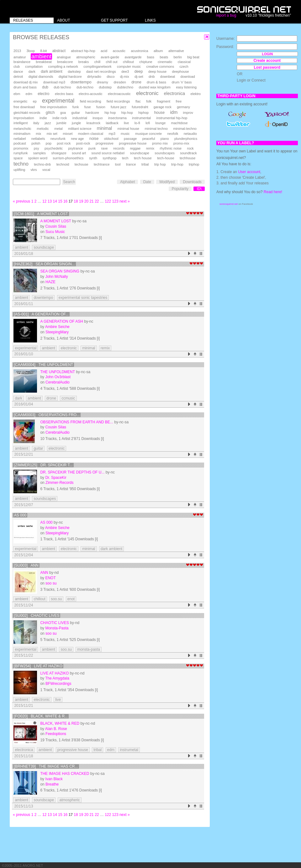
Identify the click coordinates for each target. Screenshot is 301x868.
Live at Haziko (54, 673)
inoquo (98, 118)
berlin (178, 57)
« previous (21, 201)
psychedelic (54, 148)
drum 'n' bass (182, 82)
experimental (58, 101)
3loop (30, 51)
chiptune (146, 62)
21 (91, 201)
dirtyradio (94, 77)
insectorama (117, 118)
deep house (157, 71)
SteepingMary (57, 332)
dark (32, 71)
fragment (164, 101)
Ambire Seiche (57, 327)
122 (108, 201)
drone (136, 82)
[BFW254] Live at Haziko (38, 666)
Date (147, 182)
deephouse (181, 71)
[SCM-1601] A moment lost (41, 214)
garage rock (163, 107)
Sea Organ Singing (60, 271)
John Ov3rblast (58, 377)
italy (36, 123)
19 (81, 201)
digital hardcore (70, 77)
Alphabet (127, 182)
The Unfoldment (57, 372)
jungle (76, 123)
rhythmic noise (171, 148)
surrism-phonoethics (68, 158)
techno (21, 164)
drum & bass (156, 82)
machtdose (180, 123)
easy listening (186, 87)
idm (174, 112)
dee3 (125, 71)
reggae (135, 148)
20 (86, 201)
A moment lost (55, 221)
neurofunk (58, 139)
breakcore (65, 62)
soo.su (56, 599)
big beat (193, 57)
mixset (68, 134)
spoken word (38, 158)
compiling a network (63, 66)
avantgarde (133, 57)
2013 (17, 51)
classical (184, 62)
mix (38, 134)
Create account (267, 61)
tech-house (166, 158)
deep (139, 71)
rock (190, 148)
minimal (104, 128)
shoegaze (59, 153)
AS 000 (20, 515)
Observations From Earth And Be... (77, 422)
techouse (82, 164)
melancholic (22, 129)
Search (69, 182)
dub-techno (85, 87)
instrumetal (129, 750)
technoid (63, 164)
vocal (46, 170)
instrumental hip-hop (172, 118)
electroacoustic (119, 94)
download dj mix (26, 82)
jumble (61, 123)
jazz (48, 123)
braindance (22, 62)
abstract (59, 51)
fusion (101, 107)
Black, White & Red (60, 723)
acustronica (139, 51)
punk (92, 148)
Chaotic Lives (54, 623)
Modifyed (167, 182)
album (158, 51)
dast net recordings (101, 71)
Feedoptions (56, 734)
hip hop (110, 113)
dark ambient (52, 71)
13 (50, 201)
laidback (112, 123)
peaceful (149, 139)
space (18, 158)
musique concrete (148, 134)
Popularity (180, 189)
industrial (80, 118)
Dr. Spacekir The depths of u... (72, 472)
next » (125, 201)
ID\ (199, 189)
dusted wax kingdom (155, 87)
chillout (128, 62)
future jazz (119, 107)
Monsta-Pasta (57, 628)
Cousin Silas (56, 226)
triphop (194, 164)
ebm (17, 94)
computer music (129, 66)
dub (45, 87)
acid (104, 51)
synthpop (109, 158)
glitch (50, 113)
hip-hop (127, 113)
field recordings (118, 101)
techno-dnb (42, 164)
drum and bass (25, 87)
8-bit (43, 51)
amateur (20, 57)
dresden (120, 82)
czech (184, 66)
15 (60, 201)
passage (130, 139)
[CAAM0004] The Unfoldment (44, 365)
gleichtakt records (27, 113)
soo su (51, 583)
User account (249, 172)
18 (76, 201)
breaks (84, 62)
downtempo (81, 82)
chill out (112, 62)
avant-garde (110, 57)
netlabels (38, 139)
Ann (44, 573)
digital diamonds (41, 77)
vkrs (34, 170)
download (188, 77)
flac (138, 101)
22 (97, 201)
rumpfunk (21, 153)
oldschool (111, 139)
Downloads (192, 182)
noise (94, 139)
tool (118, 164)
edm (29, 94)
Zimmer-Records (59, 483)
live (126, 123)
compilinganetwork (97, 66)
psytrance (76, 148)
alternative (176, 51)
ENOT (50, 578)
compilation (34, 66)
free (179, 101)
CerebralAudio (58, 382)
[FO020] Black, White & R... (41, 716)
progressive (105, 143)
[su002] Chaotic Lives (37, 616)
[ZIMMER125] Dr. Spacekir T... (43, 465)
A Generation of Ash (61, 321)
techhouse (187, 158)
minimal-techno (185, 129)
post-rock (83, 143)
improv (188, 113)
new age (77, 139)
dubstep (105, 87)
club (17, 66)
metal (58, 129)
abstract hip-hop (83, 51)
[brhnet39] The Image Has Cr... (46, 766)
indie (43, 118)
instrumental (141, 118)
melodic (43, 129)
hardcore (92, 113)
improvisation (24, 118)
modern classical (91, 134)
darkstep (74, 71)
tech (125, 158)
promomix (21, 148)
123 (115, 201)
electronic (147, 93)
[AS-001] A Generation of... (41, 314)
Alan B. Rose (56, 729)
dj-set (139, 77)
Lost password (267, 67)
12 (44, 201)
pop (49, 143)
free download (24, 107)
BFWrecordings (58, 684)
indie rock (60, 118)
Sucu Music (55, 232)
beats (164, 57)
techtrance (102, 164)
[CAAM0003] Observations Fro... (47, 415)
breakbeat (44, 62)
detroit (18, 77)
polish (36, 143)
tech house (143, 158)
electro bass (64, 94)
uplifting (19, 170)
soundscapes (165, 153)
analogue (64, 57)
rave (104, 148)
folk (149, 101)
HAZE (50, 282)
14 (55, 201)
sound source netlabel (108, 153)
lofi (148, 123)
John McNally (56, 277)
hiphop (143, 113)
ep (35, 101)
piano (165, 139)
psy (37, 148)
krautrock (93, 123)
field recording (91, 101)
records (119, 148)
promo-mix (181, 143)
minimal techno (156, 129)
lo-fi (137, 123)
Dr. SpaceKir (56, 478)
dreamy (103, 82)
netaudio (190, 134)
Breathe (52, 784)
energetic (20, 101)
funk (76, 107)
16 (65, 201)
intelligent (21, 123)
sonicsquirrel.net (229, 204)
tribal (145, 164)
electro (43, 94)
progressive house (133, 143)
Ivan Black (54, 779)
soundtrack (188, 153)
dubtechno (125, 87)
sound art (79, 153)
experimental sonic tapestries (83, 298)
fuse (88, 107)
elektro (195, 94)
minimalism (22, 134)
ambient (41, 56)
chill (98, 62)
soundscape (139, 153)
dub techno (62, 87)
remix (150, 148)
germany (183, 107)
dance (18, 71)
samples (40, 153)
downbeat (168, 77)
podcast (20, 143)
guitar (76, 113)
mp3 (112, 134)
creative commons (160, 66)
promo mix (160, 143)
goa (63, 113)
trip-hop (177, 164)
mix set (52, 134)
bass (151, 57)
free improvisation (53, 107)
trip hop (160, 164)
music (125, 134)
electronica (174, 93)
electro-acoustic (91, 94)
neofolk (173, 134)
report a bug (226, 15)
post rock (64, 143)
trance (131, 164)
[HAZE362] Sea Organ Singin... (45, 264)
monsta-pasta (89, 649)
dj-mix (125, 77)
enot (71, 599)
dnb (152, 76)
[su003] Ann (26, 565)
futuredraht (140, 107)
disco (111, 77)
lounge (160, 123)
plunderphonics (186, 139)
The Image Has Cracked (65, 774)
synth (93, 158)
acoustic (119, 51)
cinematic (165, 62)
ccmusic (68, 398)
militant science (80, 129)
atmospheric (86, 57)
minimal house (129, 129)
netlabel (20, 139)
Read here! (273, 192)
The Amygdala (57, 678)
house (159, 113)
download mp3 (54, 82)
